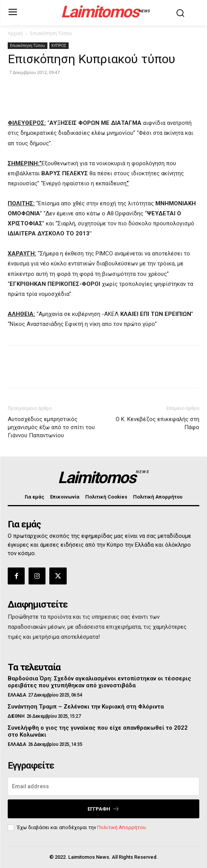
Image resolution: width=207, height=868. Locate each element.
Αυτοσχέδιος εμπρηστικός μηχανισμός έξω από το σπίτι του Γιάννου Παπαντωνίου (51, 427)
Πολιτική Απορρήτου (121, 827)
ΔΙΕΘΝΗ (16, 716)
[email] (103, 786)
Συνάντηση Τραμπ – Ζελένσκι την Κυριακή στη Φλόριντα (86, 707)
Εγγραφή (103, 809)
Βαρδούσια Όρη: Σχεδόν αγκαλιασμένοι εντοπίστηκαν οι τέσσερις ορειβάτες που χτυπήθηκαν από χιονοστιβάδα (99, 682)
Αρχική (15, 33)
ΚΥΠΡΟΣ (59, 45)
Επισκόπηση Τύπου (51, 33)
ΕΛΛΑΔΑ (17, 695)
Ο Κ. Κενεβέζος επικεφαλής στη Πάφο (157, 423)
